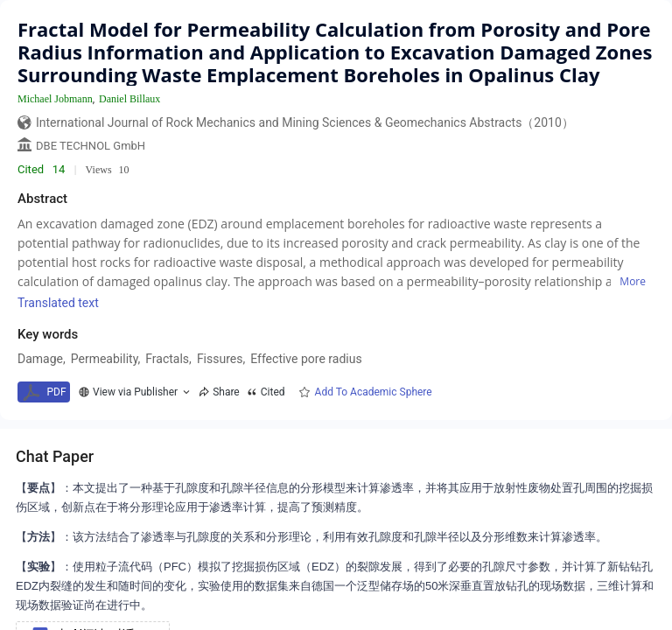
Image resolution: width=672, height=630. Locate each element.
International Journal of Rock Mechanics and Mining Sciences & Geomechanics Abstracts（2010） (305, 122)
